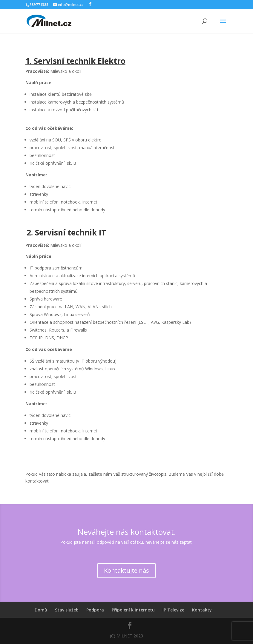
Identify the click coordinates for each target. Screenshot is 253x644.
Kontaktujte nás (126, 570)
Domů (41, 610)
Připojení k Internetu (133, 610)
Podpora (95, 610)
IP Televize (173, 610)
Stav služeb (67, 610)
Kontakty (202, 610)
